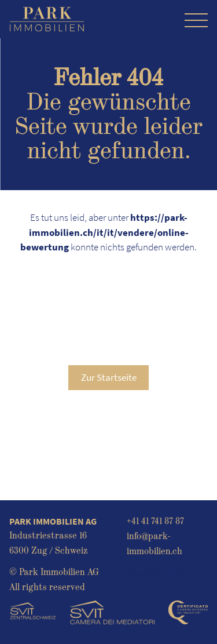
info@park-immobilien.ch (155, 544)
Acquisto (143, 572)
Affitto (172, 572)
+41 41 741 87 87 (155, 521)
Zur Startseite (109, 377)
